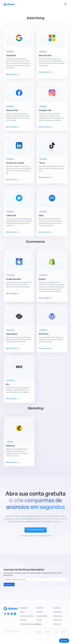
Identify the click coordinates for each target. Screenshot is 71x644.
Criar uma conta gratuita (36, 530)
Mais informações (13, 74)
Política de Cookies (39, 632)
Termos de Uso (56, 632)
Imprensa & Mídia (42, 616)
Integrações (24, 608)
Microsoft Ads (58, 620)
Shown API (23, 620)
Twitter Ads (57, 624)
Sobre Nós (40, 608)
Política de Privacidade (48, 632)
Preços (22, 612)
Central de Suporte (64, 632)
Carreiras (39, 612)
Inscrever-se (9, 584)
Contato (39, 620)
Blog (38, 624)
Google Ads (57, 608)
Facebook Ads (58, 612)
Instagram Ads (58, 616)
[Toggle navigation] (65, 4)
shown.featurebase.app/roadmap (31, 624)
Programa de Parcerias (27, 616)
